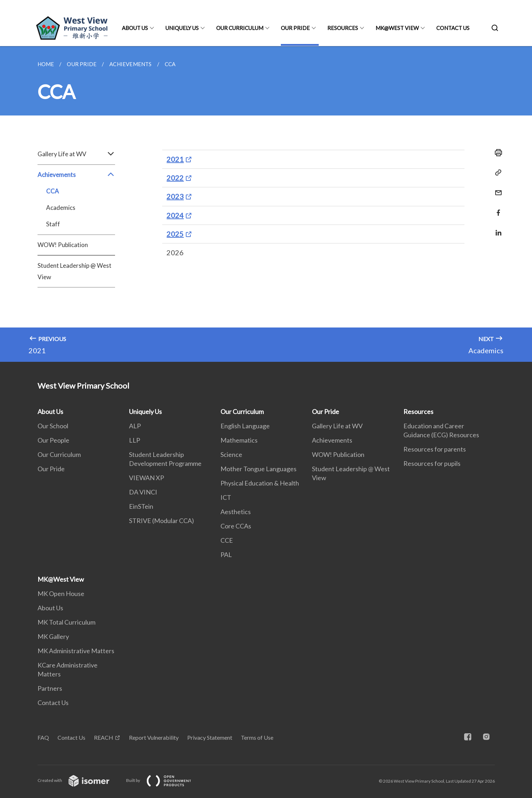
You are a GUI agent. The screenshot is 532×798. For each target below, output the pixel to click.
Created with (79, 780)
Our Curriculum (240, 28)
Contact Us (453, 28)
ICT (226, 497)
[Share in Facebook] (496, 208)
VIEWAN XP (146, 478)
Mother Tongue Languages (258, 469)
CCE (227, 540)
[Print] (496, 153)
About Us (135, 28)
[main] (266, 204)
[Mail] (496, 188)
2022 (175, 178)
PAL (226, 555)
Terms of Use (257, 737)
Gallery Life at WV (76, 154)
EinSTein (141, 506)
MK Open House (61, 593)
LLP (135, 440)
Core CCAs (236, 526)
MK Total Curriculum (66, 622)
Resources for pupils (432, 463)
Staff (53, 224)
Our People (53, 440)
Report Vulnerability (154, 737)
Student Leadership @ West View (74, 271)
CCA (53, 191)
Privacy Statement (210, 737)
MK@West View (397, 28)
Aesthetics (236, 512)
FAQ (43, 737)
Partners (50, 688)
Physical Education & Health (260, 483)
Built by (164, 780)
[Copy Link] (496, 173)
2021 (175, 159)
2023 (175, 196)
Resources (343, 28)
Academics (61, 208)
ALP (135, 426)
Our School (53, 426)
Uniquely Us (182, 28)
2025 (175, 234)
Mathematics (239, 440)
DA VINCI (143, 492)
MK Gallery (53, 636)
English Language (245, 426)
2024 (175, 215)
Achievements (76, 175)
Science (231, 454)
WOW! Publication (63, 245)
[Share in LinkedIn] (496, 228)
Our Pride (295, 28)
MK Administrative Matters (76, 651)
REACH (104, 737)
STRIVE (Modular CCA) (161, 521)
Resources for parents (435, 449)
